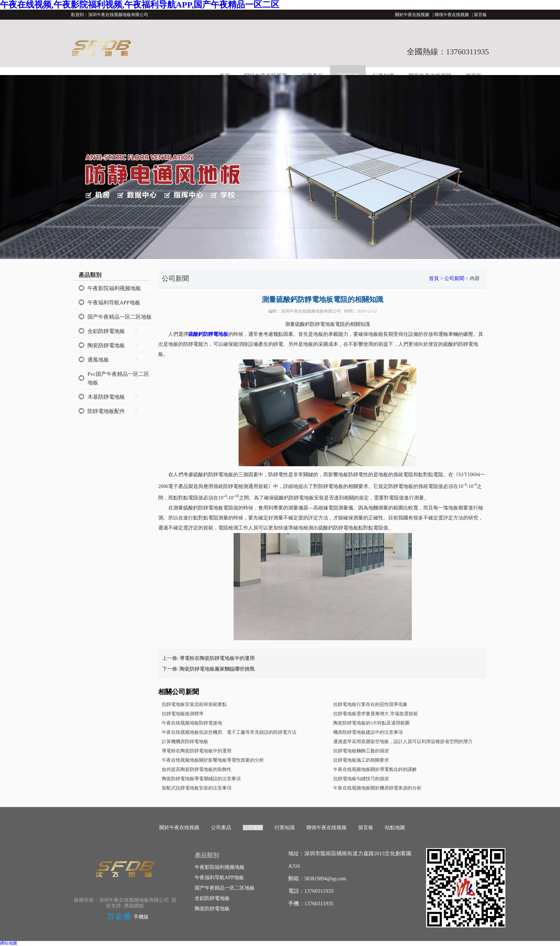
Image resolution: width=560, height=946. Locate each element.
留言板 (480, 15)
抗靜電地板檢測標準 (183, 714)
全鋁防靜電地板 (106, 331)
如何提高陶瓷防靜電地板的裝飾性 (197, 769)
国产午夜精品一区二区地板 (120, 317)
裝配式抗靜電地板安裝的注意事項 (197, 788)
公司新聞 (454, 278)
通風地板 (98, 360)
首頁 (434, 278)
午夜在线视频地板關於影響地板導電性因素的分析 (213, 760)
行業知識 (285, 828)
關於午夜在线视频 (412, 15)
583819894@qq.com (325, 879)
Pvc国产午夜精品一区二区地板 (118, 378)
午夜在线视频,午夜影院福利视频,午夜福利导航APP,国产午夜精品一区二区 (140, 5)
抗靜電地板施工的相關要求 (361, 760)
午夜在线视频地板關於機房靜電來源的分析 (377, 788)
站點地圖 (395, 828)
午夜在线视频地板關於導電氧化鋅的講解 (375, 769)
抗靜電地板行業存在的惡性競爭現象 (370, 704)
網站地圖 (9, 943)
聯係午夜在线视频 (452, 15)
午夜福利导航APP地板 (114, 303)
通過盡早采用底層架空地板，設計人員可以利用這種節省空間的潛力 (403, 741)
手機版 (141, 917)
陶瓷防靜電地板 (106, 345)
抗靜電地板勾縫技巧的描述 (361, 779)
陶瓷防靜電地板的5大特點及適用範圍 (372, 723)
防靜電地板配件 (106, 411)
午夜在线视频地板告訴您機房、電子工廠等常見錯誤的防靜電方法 (229, 732)
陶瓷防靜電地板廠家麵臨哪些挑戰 (217, 669)
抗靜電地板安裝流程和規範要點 (194, 704)
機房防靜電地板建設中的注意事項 (368, 732)
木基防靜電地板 (106, 397)
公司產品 (221, 828)
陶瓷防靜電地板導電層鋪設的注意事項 (201, 779)
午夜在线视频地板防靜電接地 (192, 723)
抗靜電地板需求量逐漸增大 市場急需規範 (376, 714)
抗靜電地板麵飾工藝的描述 (361, 751)
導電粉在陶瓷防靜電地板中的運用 (217, 658)
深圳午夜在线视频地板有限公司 (311, 311)
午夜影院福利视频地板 (114, 288)
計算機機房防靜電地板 (185, 741)
